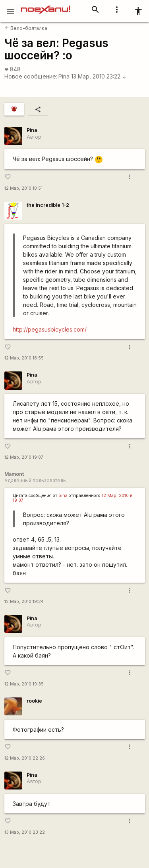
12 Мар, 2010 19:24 (24, 602)
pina (63, 496)
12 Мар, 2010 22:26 (25, 758)
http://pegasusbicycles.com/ (50, 329)
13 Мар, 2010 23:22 (99, 76)
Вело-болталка (26, 28)
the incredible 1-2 (48, 205)
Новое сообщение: (31, 76)
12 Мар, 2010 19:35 (24, 684)
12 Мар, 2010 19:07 (24, 457)
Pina (64, 76)
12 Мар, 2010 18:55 (24, 358)
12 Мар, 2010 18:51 (23, 188)
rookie (34, 701)
